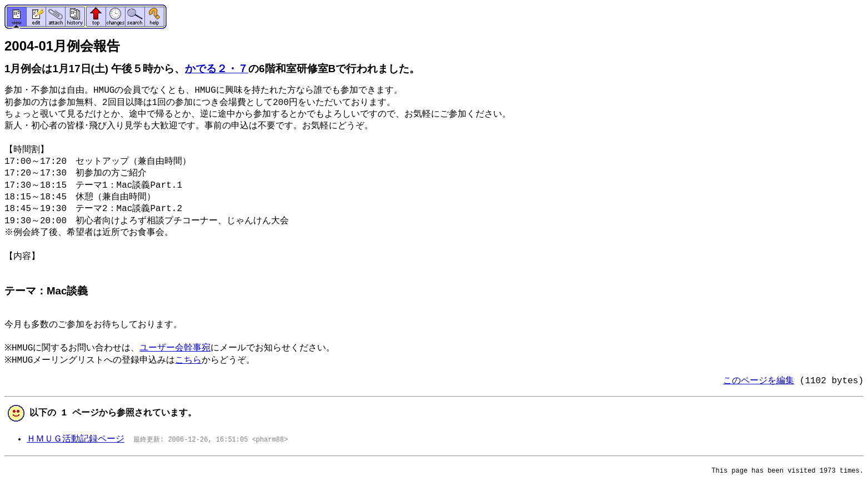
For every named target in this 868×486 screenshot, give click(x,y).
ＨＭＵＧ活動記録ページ (76, 439)
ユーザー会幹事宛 (179, 348)
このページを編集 (759, 381)
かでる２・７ (217, 69)
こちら (192, 360)
